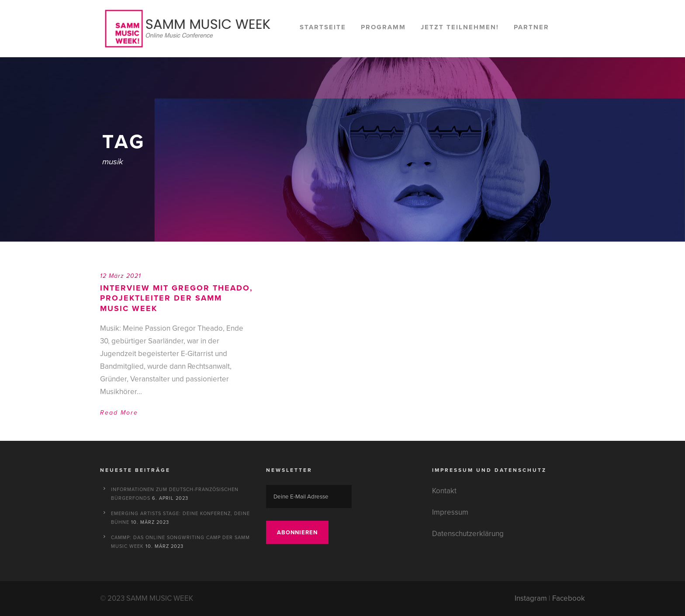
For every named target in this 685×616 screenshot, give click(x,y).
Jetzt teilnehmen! (460, 27)
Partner (531, 27)
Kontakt (444, 491)
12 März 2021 (121, 276)
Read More (119, 413)
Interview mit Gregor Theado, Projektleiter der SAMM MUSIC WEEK (176, 298)
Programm (383, 27)
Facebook (569, 598)
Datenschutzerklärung (468, 534)
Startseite (323, 27)
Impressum (450, 512)
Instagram (531, 598)
